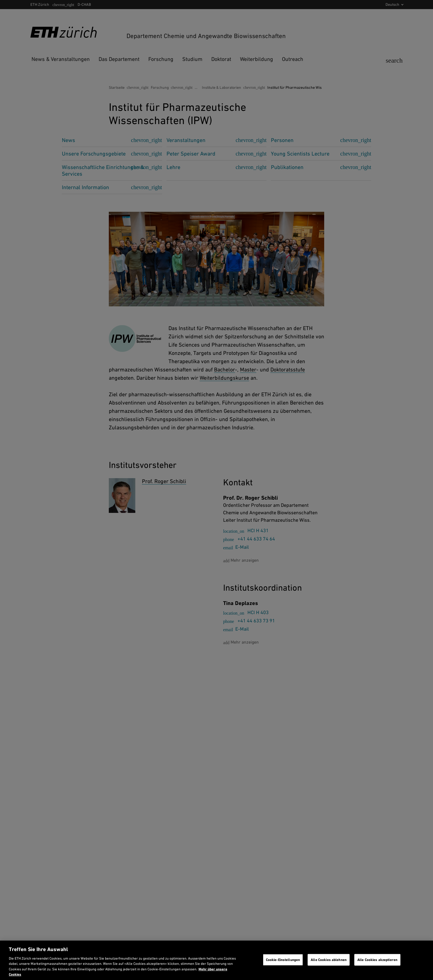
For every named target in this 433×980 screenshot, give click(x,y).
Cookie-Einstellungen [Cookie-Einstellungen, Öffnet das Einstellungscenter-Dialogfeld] (283, 960)
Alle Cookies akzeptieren (377, 960)
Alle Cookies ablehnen (329, 960)
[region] (216, 960)
